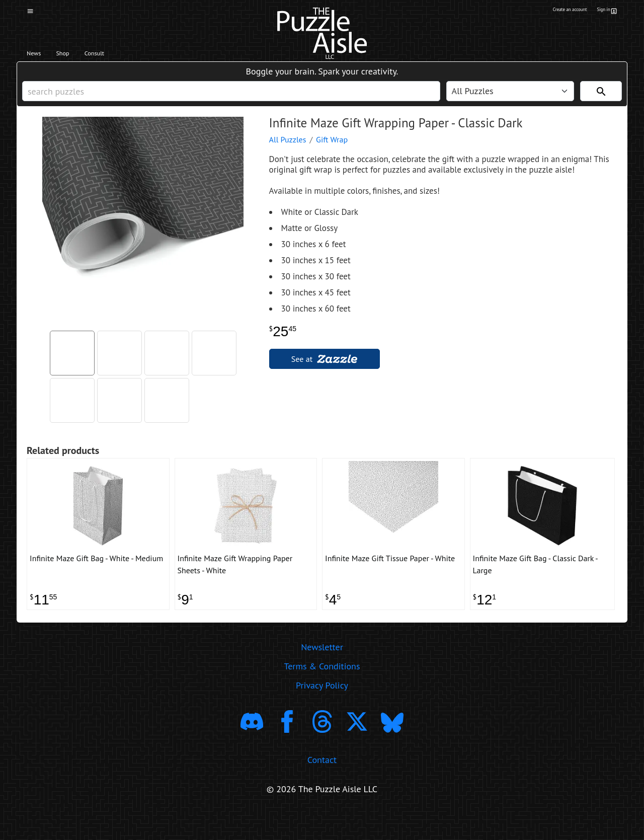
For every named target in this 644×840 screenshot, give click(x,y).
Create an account (553, 12)
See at (324, 374)
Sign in (606, 12)
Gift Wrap (332, 155)
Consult (125, 56)
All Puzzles (288, 155)
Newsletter (322, 673)
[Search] (601, 101)
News (39, 56)
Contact (322, 786)
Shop (79, 56)
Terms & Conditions (322, 692)
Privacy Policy (322, 711)
